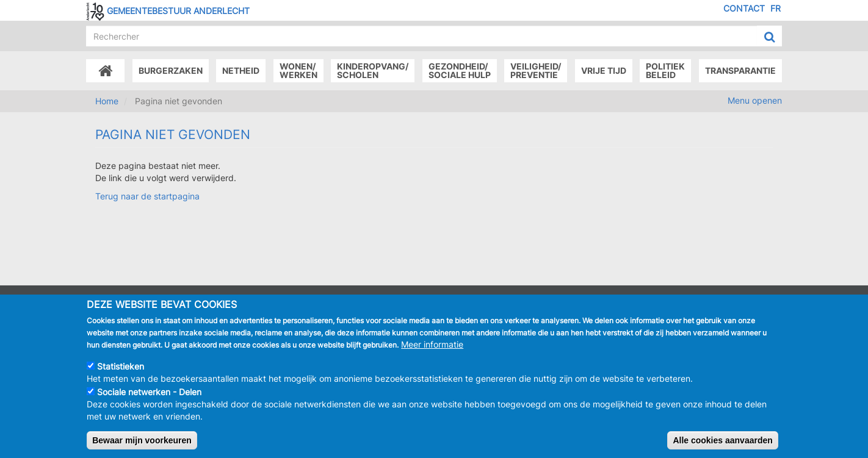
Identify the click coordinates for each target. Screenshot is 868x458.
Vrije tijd (604, 70)
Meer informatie (432, 345)
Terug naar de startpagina (147, 196)
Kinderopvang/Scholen (373, 70)
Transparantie (740, 70)
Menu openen (755, 100)
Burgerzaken (171, 70)
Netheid (241, 70)
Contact (744, 8)
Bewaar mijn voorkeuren (142, 441)
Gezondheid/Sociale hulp (460, 70)
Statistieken (121, 367)
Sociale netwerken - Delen (149, 392)
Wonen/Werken (298, 70)
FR (776, 8)
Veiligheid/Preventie (536, 70)
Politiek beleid (665, 70)
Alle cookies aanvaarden (722, 441)
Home (107, 101)
